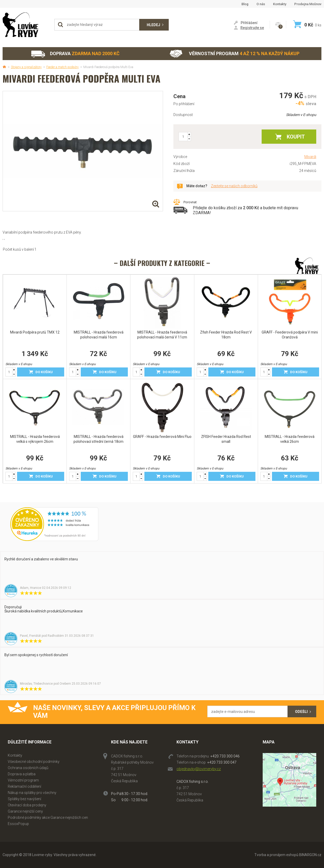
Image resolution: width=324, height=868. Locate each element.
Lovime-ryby (26, 25)
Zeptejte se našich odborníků (234, 186)
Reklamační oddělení (24, 786)
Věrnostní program (234, 54)
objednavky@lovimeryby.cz (199, 769)
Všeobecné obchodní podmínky (34, 762)
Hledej (153, 25)
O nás (261, 4)
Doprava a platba (22, 774)
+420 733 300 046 (225, 756)
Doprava (75, 54)
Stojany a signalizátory (26, 67)
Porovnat (190, 202)
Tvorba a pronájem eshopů (276, 855)
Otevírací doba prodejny (27, 805)
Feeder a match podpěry (62, 67)
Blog (245, 4)
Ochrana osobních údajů (28, 768)
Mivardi (310, 157)
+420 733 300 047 (222, 762)
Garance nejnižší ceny (25, 811)
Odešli (301, 712)
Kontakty (280, 4)
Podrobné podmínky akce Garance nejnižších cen (48, 818)
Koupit (296, 137)
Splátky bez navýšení (24, 799)
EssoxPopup (18, 824)
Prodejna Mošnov (308, 4)
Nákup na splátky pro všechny (32, 793)
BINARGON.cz (310, 855)
